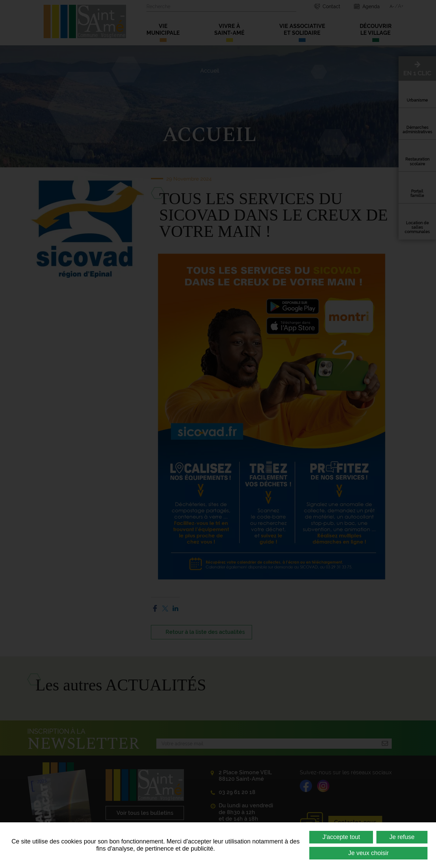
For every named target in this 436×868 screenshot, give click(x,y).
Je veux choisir (368, 853)
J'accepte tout (341, 837)
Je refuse (402, 837)
